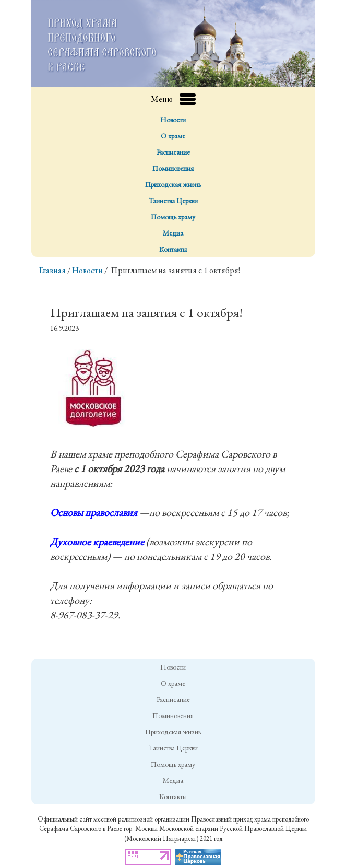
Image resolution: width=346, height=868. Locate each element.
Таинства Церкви (173, 201)
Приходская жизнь (173, 184)
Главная (52, 270)
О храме (173, 136)
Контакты (173, 249)
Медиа (173, 233)
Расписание (173, 152)
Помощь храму (173, 217)
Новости (173, 120)
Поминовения (173, 168)
